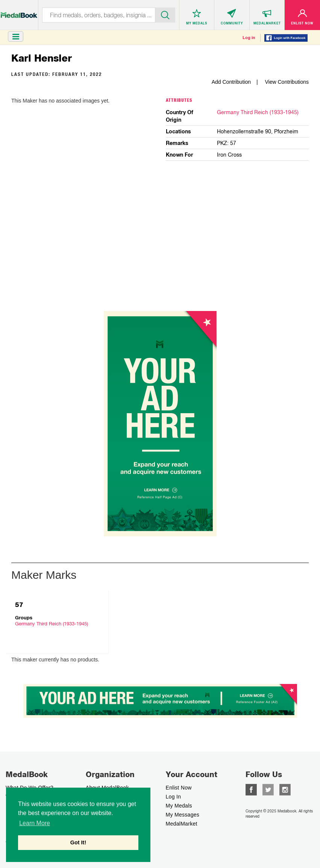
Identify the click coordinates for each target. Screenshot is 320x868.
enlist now (179, 788)
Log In (174, 797)
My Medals (179, 806)
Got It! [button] (78, 842)
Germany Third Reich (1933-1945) (258, 112)
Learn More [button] (35, 823)
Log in (249, 38)
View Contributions (287, 82)
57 (19, 605)
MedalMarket (182, 824)
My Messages (183, 815)
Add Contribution (231, 82)
